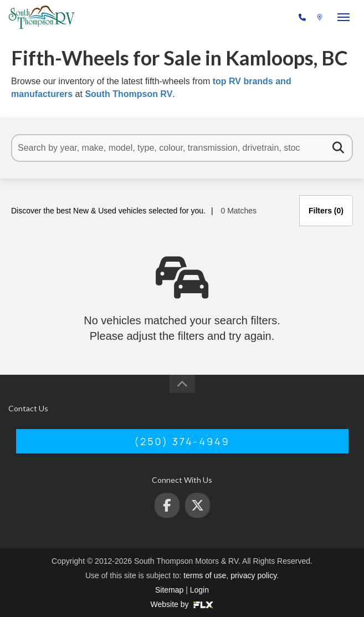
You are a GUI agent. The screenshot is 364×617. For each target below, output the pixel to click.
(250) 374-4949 (268, 18)
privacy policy (253, 575)
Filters (326, 211)
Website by (182, 604)
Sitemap (169, 590)
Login (199, 590)
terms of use (205, 575)
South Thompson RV (129, 94)
